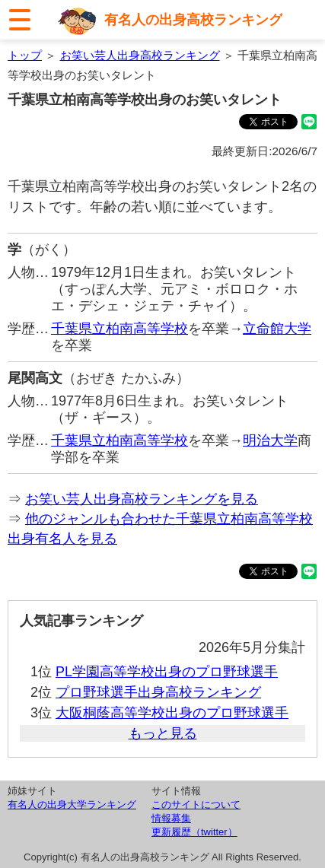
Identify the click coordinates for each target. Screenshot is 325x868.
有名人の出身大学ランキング (72, 804)
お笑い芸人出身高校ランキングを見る (142, 499)
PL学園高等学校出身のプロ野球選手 (167, 672)
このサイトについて (196, 804)
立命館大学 (277, 329)
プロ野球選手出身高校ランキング (158, 692)
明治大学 (270, 440)
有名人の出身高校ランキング (193, 20)
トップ (25, 55)
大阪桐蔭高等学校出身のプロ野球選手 (172, 713)
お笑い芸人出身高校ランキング (140, 55)
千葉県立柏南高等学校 (119, 329)
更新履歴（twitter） (194, 832)
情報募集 (171, 818)
